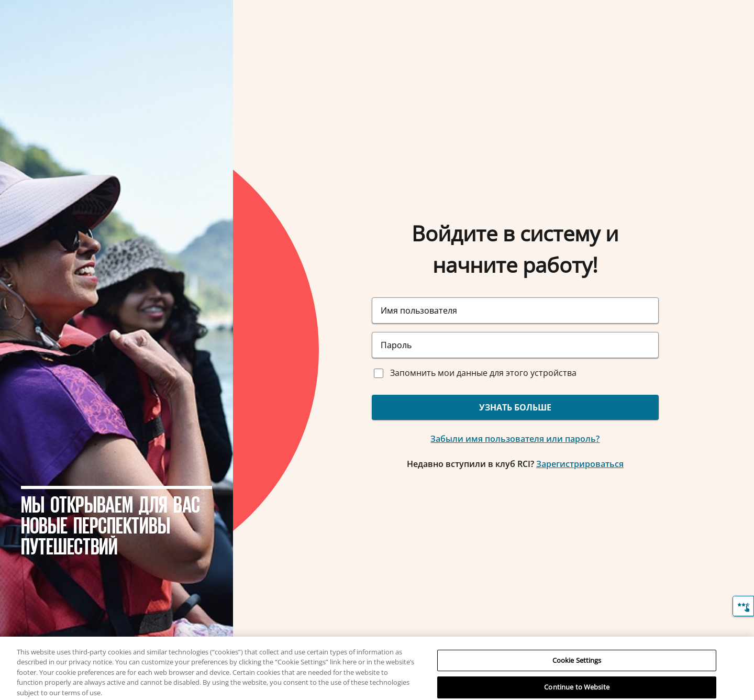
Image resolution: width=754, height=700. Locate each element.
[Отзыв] (743, 606)
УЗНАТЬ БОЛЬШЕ (515, 407)
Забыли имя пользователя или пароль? (515, 439)
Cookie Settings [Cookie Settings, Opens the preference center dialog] (577, 666)
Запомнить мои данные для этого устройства (483, 373)
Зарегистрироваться (580, 464)
